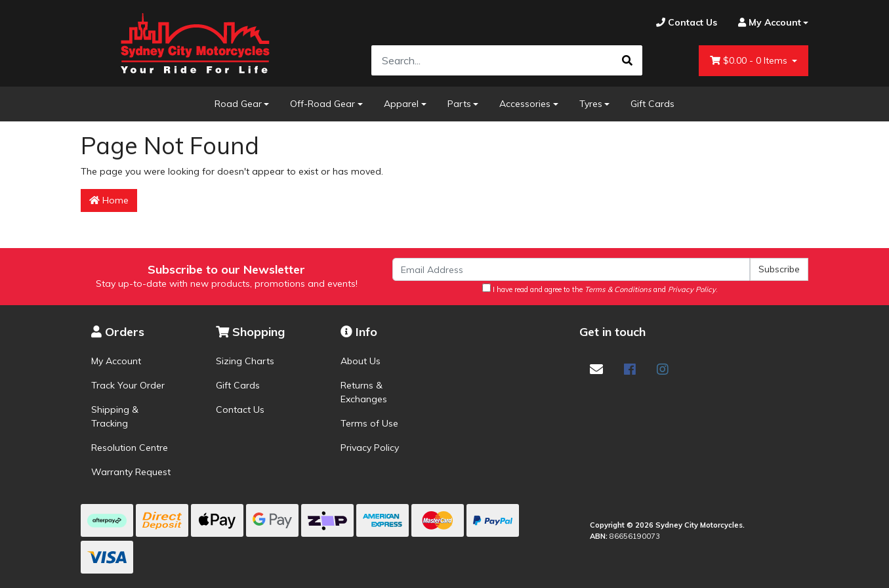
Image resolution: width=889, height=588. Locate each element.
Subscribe (779, 269)
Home (109, 200)
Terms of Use (369, 423)
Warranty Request (131, 472)
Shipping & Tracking (115, 416)
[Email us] (596, 369)
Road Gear (238, 104)
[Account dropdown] (768, 23)
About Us (361, 361)
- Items (750, 61)
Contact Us (240, 409)
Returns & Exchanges (364, 392)
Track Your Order (128, 385)
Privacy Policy (370, 448)
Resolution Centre (130, 448)
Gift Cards (652, 104)
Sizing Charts (245, 361)
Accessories (525, 104)
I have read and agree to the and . (600, 289)
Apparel (401, 104)
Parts (459, 104)
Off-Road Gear (322, 104)
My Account (116, 361)
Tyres (591, 104)
